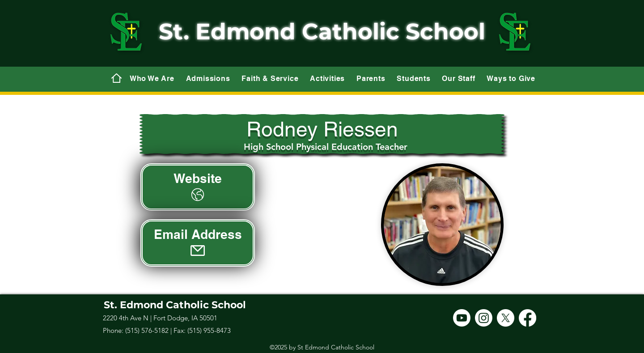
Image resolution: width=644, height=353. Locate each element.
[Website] (198, 187)
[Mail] (116, 78)
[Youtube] (462, 318)
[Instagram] (484, 318)
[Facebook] (527, 318)
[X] (506, 318)
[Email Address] (198, 243)
